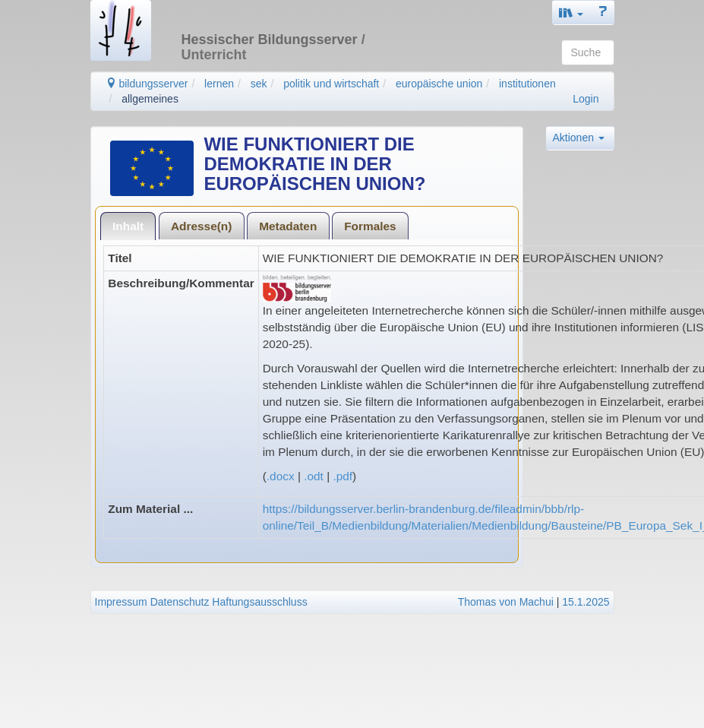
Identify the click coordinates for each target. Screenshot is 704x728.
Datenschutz (180, 602)
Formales (370, 226)
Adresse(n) (201, 226)
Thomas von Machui (506, 602)
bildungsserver (147, 84)
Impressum (121, 602)
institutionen (527, 84)
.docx (281, 476)
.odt (314, 476)
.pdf (343, 476)
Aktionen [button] (579, 138)
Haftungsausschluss (259, 602)
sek (259, 84)
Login (586, 99)
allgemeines (150, 99)
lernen (219, 84)
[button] (571, 13)
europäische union (439, 84)
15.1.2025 (586, 602)
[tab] (128, 226)
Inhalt (128, 226)
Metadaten (288, 226)
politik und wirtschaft (331, 84)
